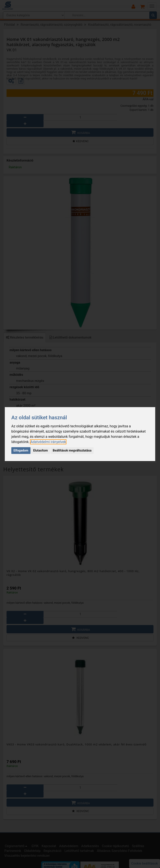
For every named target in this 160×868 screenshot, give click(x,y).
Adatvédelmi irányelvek (48, 442)
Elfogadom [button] (21, 450)
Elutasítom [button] (40, 450)
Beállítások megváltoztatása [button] (72, 450)
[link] (48, 442)
